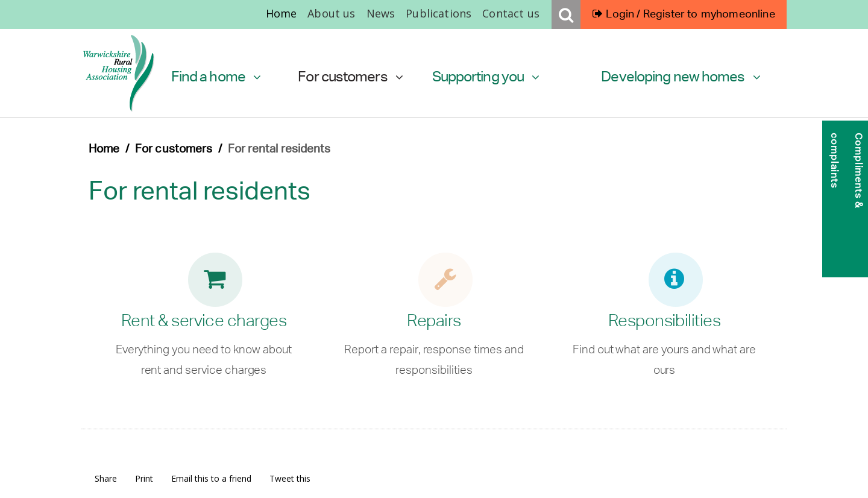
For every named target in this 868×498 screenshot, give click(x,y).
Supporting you (486, 76)
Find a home (216, 76)
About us (331, 13)
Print (144, 478)
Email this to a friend (211, 478)
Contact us (511, 13)
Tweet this (290, 478)
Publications (439, 13)
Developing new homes (681, 76)
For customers (350, 76)
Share (106, 478)
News (381, 13)
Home (281, 13)
